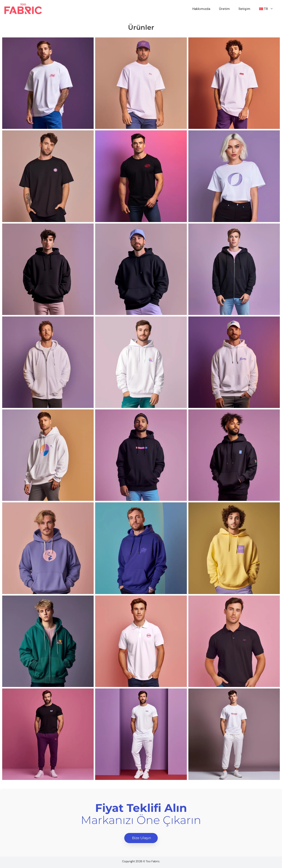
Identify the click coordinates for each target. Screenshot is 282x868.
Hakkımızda (201, 9)
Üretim (224, 9)
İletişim (244, 9)
